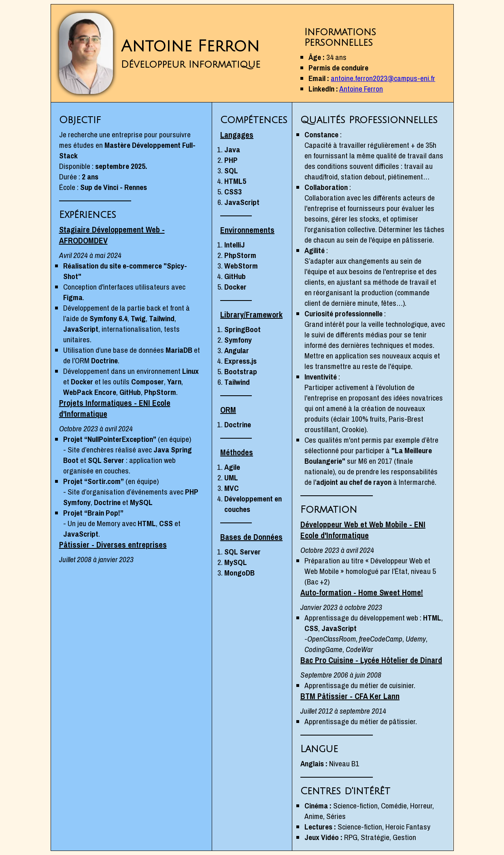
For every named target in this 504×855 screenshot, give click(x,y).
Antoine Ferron (361, 89)
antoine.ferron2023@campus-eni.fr (383, 78)
